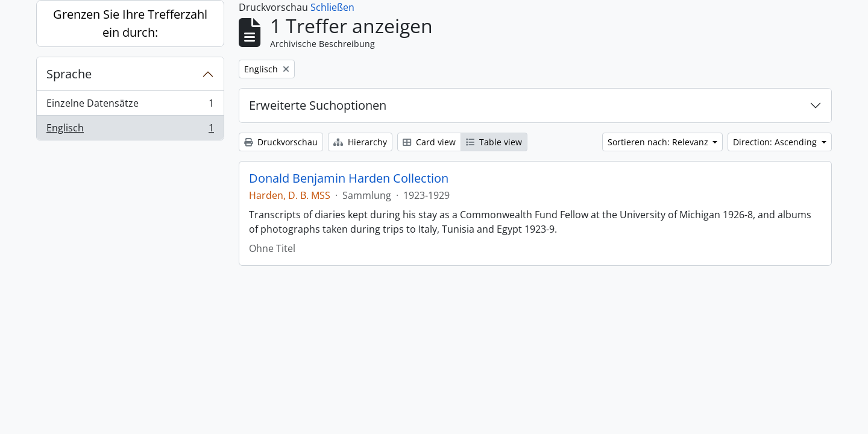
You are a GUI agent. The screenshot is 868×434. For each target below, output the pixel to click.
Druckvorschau (281, 142)
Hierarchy (360, 142)
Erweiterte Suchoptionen (318, 105)
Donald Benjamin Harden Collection (349, 178)
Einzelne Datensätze (130, 106)
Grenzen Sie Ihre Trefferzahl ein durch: (130, 23)
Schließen (332, 7)
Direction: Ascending (776, 142)
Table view (494, 142)
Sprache (69, 74)
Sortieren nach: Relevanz (659, 142)
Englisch (130, 130)
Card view (429, 142)
